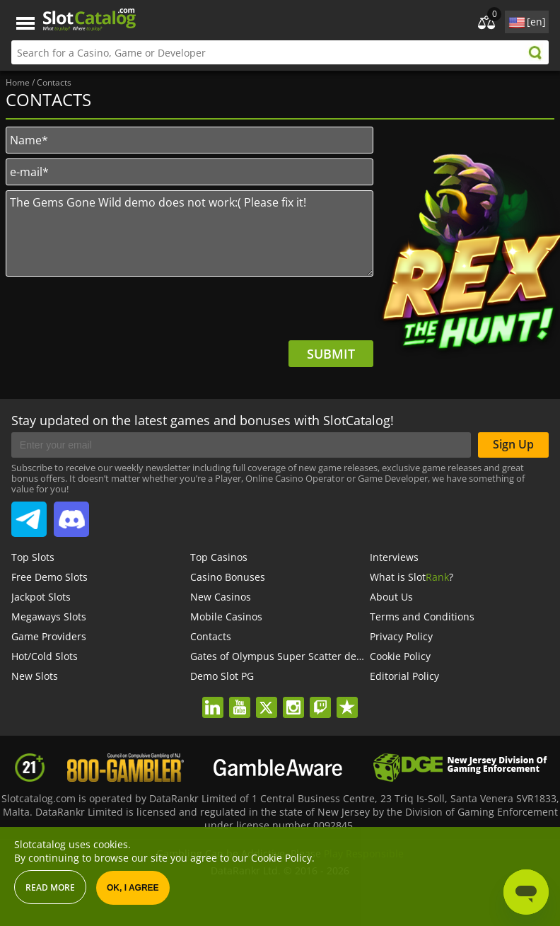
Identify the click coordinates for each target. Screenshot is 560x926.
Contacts (211, 636)
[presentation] (266, 313)
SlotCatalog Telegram (29, 514)
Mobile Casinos (226, 617)
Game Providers (49, 636)
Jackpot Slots (41, 597)
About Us (391, 597)
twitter (266, 698)
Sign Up (513, 444)
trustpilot (347, 698)
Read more (50, 887)
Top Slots (33, 557)
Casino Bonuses (228, 577)
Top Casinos (219, 557)
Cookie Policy (400, 656)
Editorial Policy (404, 676)
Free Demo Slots (49, 577)
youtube (239, 698)
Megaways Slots (49, 617)
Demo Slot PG (222, 676)
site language (515, 20)
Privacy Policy (401, 636)
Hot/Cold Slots (45, 656)
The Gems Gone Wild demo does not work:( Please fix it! (189, 233)
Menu (25, 24)
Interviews (394, 557)
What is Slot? (412, 577)
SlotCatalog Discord (71, 514)
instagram (293, 698)
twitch (320, 698)
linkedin (212, 698)
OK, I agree (133, 888)
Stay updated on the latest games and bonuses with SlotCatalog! (203, 420)
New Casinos (221, 597)
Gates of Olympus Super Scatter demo (281, 656)
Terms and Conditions (422, 617)
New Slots (35, 676)
